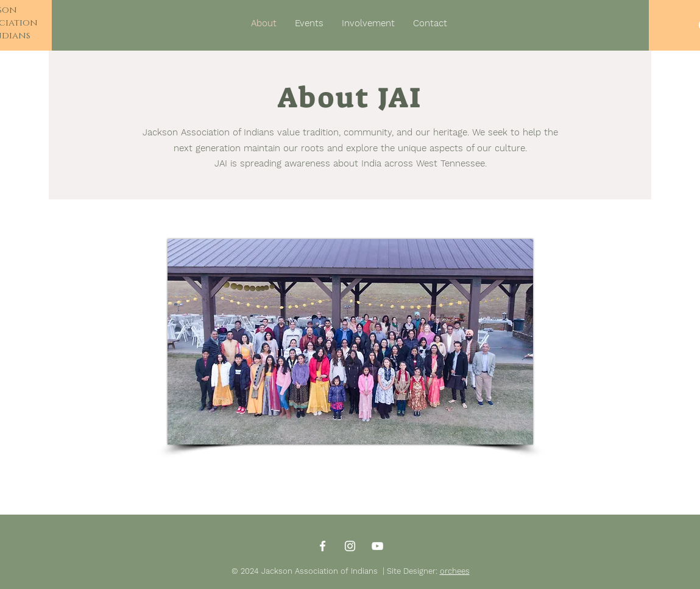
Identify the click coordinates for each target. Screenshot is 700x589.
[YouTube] (377, 546)
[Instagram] (350, 546)
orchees (455, 571)
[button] (368, 23)
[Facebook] (323, 546)
